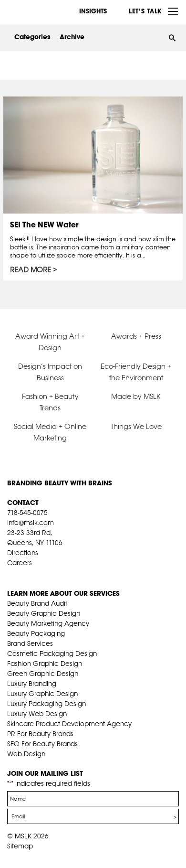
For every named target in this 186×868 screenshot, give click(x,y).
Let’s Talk (145, 11)
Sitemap (20, 846)
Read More (31, 270)
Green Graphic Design (43, 674)
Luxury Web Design (37, 714)
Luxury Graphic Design (42, 694)
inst (56, 575)
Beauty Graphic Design (44, 613)
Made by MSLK (136, 396)
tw (26, 575)
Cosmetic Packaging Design (52, 654)
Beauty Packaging (36, 633)
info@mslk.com (31, 523)
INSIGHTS (93, 11)
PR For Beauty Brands (40, 734)
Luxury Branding (32, 684)
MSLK (43, 11)
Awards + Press (136, 336)
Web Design (26, 754)
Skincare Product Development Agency (69, 724)
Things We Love (136, 426)
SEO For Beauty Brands (42, 744)
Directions (23, 553)
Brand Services (30, 643)
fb (11, 575)
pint (41, 575)
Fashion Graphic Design (45, 664)
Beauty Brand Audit (37, 603)
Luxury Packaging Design (46, 704)
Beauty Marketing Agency (48, 623)
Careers (20, 563)
